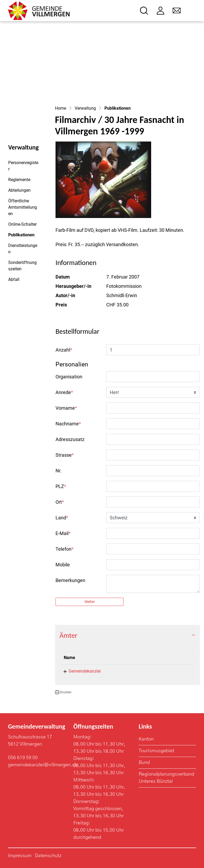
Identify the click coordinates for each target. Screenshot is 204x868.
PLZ (61, 486)
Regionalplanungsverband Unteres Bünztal (166, 778)
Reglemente (19, 180)
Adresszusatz (70, 439)
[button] (63, 692)
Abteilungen (19, 190)
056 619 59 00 (23, 758)
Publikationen (23, 236)
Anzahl (64, 350)
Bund (144, 763)
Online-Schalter (22, 224)
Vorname (66, 408)
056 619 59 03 (153, 671)
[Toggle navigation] (192, 11)
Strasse (65, 455)
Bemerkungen (70, 580)
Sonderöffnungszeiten (22, 266)
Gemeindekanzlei (85, 671)
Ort (60, 502)
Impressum (20, 856)
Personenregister (23, 166)
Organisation (69, 377)
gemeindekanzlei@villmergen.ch (43, 765)
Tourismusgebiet (156, 751)
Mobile (63, 565)
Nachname (68, 424)
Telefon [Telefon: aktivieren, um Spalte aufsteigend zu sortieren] (146, 658)
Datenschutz (48, 856)
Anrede (64, 392)
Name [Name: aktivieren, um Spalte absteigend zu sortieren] (69, 658)
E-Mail (63, 533)
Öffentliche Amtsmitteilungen (23, 207)
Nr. (59, 471)
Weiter (90, 602)
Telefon (65, 549)
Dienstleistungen (23, 249)
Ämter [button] (68, 635)
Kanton (146, 739)
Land (62, 518)
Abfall (14, 279)
